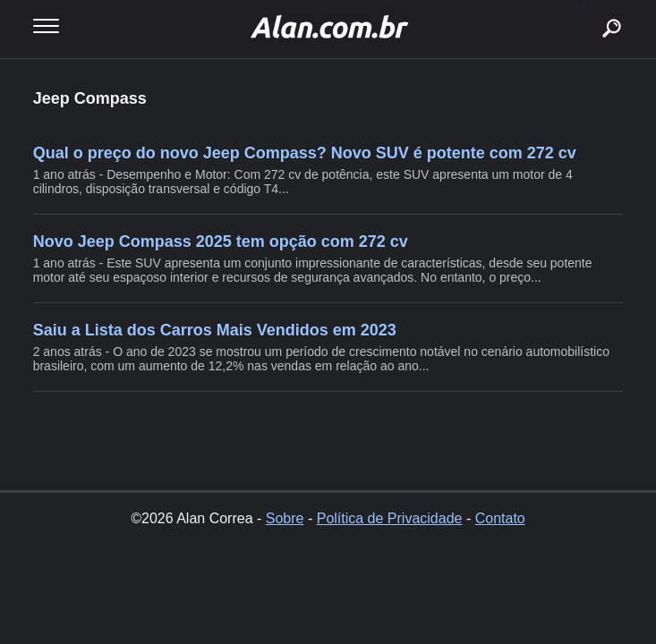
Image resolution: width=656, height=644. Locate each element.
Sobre (285, 518)
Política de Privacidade (390, 518)
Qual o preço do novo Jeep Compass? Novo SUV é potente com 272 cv (305, 153)
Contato (500, 518)
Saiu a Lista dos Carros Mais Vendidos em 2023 (215, 330)
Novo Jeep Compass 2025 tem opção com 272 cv (221, 241)
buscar (584, 7)
